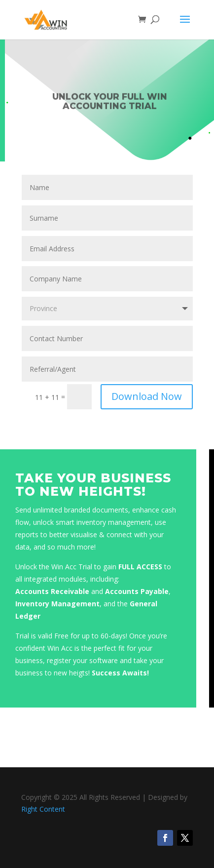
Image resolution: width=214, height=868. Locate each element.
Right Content (43, 809)
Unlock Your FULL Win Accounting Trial (110, 104)
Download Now (147, 396)
